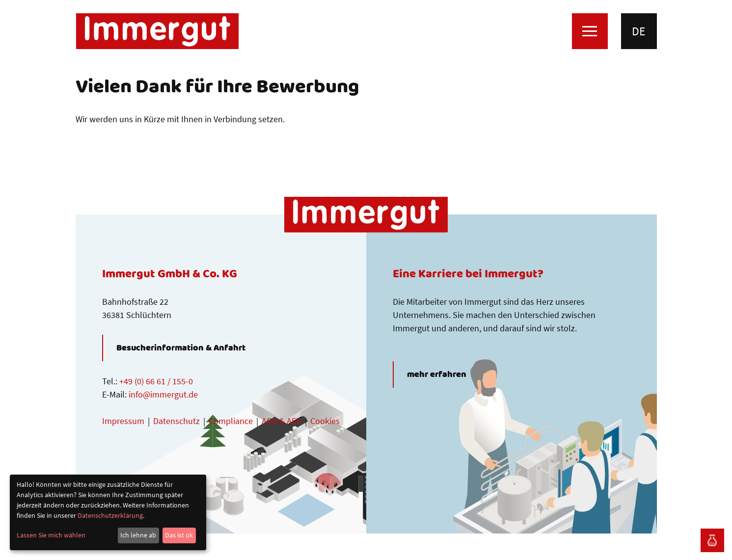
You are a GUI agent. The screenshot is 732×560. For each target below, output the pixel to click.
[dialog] (108, 512)
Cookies (325, 421)
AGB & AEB (282, 421)
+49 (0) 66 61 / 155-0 (156, 381)
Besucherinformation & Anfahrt (181, 348)
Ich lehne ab (138, 535)
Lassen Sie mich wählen (51, 535)
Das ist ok (179, 535)
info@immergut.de (163, 394)
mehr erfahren (437, 374)
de (639, 31)
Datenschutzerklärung (110, 515)
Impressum (123, 421)
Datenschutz (176, 421)
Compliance (231, 421)
